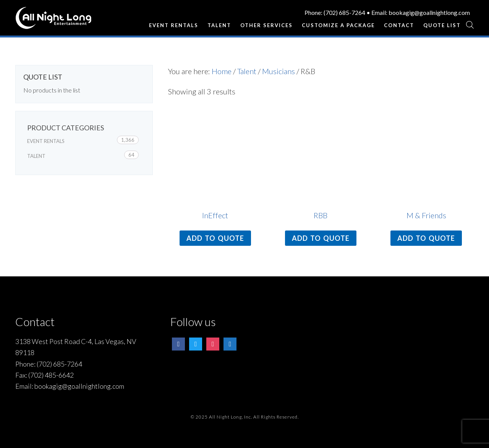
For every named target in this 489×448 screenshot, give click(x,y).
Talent (247, 71)
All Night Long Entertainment (53, 21)
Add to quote (215, 238)
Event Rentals (46, 141)
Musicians (279, 71)
